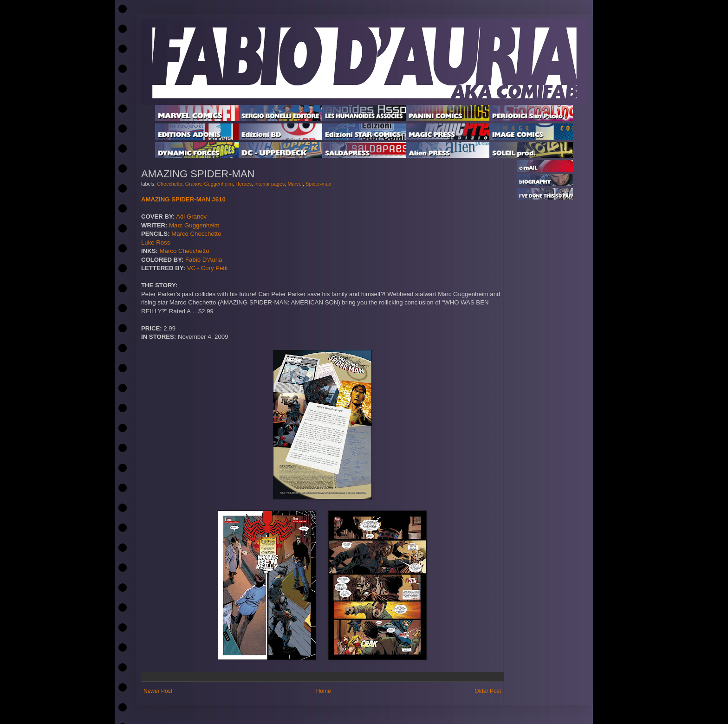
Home (324, 691)
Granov (193, 184)
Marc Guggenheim (194, 225)
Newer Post (158, 691)
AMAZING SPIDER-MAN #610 (183, 199)
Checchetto (170, 184)
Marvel (295, 184)
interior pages (270, 184)
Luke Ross (156, 242)
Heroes (244, 184)
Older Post (488, 691)
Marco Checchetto (196, 234)
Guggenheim (218, 184)
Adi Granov (191, 217)
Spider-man (318, 184)
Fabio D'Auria (204, 260)
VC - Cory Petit (208, 268)
